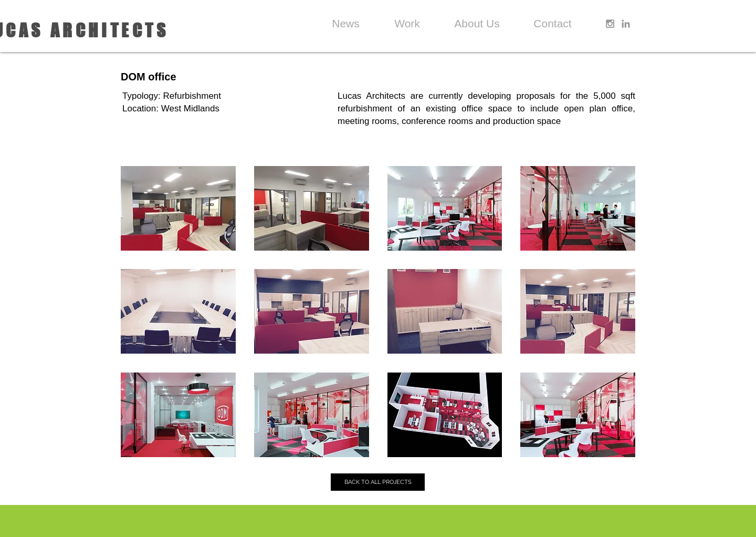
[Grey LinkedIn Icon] (626, 24)
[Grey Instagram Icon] (610, 24)
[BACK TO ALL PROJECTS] (378, 482)
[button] (178, 208)
